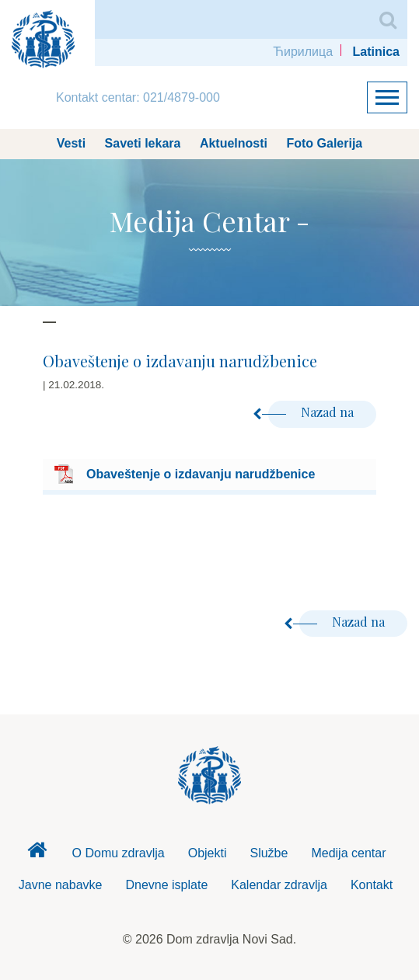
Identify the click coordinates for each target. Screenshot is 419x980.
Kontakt (372, 885)
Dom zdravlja (37, 854)
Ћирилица (303, 52)
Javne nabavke (61, 885)
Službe (269, 853)
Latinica (376, 52)
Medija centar (348, 853)
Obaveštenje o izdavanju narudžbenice (201, 474)
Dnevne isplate (166, 885)
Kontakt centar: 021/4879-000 (138, 97)
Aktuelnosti (234, 143)
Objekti (208, 853)
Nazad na (313, 412)
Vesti (71, 143)
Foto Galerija (324, 143)
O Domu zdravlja (119, 853)
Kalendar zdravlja (279, 885)
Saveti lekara (143, 143)
